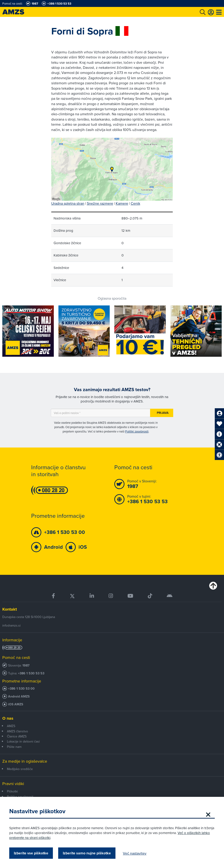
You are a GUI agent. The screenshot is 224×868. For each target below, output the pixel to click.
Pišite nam (14, 747)
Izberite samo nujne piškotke (87, 853)
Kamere (122, 203)
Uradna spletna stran (68, 203)
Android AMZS (19, 696)
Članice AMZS (17, 736)
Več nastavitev (135, 853)
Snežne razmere (100, 203)
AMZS (11, 726)
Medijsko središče (20, 769)
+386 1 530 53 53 (31, 673)
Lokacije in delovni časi (23, 741)
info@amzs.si (11, 625)
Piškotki (12, 791)
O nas (8, 718)
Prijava (163, 413)
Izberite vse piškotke (31, 853)
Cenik (135, 203)
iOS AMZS (16, 704)
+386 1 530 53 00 (21, 689)
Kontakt (10, 609)
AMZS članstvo (17, 731)
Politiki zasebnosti (137, 431)
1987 (26, 665)
